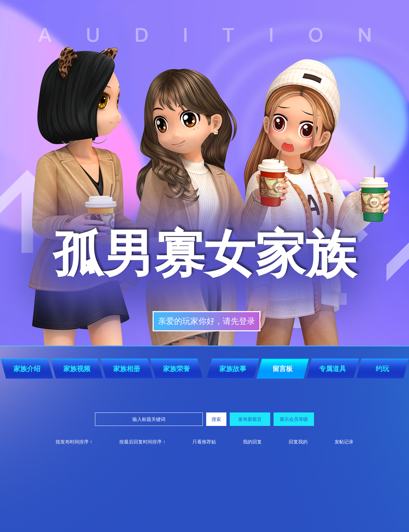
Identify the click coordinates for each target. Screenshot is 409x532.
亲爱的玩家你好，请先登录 (207, 321)
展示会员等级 (294, 419)
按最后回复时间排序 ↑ (142, 442)
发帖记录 (344, 442)
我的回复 (252, 442)
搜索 (216, 419)
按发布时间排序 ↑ (74, 442)
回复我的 (298, 442)
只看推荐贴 (204, 442)
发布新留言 (250, 419)
